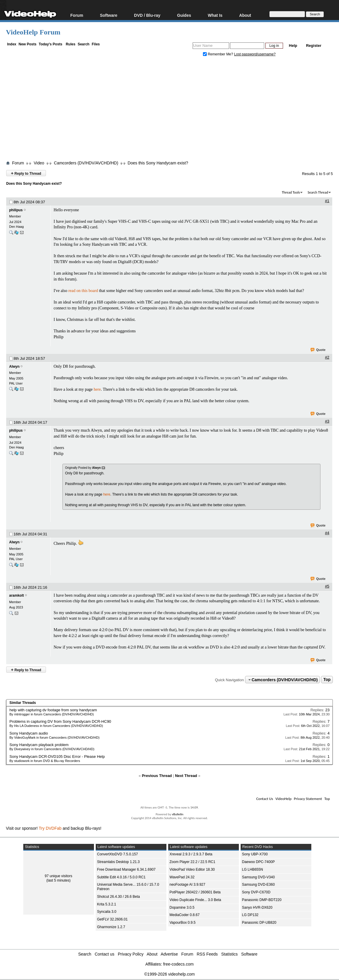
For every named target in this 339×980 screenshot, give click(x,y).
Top (327, 680)
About (245, 15)
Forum (77, 15)
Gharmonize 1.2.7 (111, 927)
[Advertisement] (172, 110)
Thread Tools (291, 192)
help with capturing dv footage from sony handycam (53, 710)
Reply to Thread (26, 173)
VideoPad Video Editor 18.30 (192, 870)
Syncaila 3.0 (107, 912)
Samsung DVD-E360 (258, 885)
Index (12, 44)
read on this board (83, 291)
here (97, 389)
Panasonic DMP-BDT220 (262, 900)
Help (293, 46)
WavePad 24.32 (182, 877)
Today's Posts (50, 44)
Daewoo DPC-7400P (258, 862)
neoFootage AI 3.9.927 (187, 885)
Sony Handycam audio (29, 733)
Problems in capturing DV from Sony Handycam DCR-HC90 (60, 721)
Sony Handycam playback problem (39, 745)
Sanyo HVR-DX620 (257, 908)
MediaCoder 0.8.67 (185, 915)
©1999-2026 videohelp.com (169, 974)
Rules (71, 44)
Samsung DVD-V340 (258, 877)
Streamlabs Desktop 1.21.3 (119, 862)
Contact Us (265, 799)
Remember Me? (219, 54)
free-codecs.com (178, 964)
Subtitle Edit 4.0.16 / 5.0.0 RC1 (121, 877)
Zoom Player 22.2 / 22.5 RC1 (192, 862)
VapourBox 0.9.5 (183, 923)
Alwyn (14, 367)
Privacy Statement (308, 799)
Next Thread (186, 776)
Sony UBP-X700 (255, 854)
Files (96, 44)
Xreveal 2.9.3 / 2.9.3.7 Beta (191, 854)
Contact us (104, 954)
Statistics (229, 954)
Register (314, 46)
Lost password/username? (255, 54)
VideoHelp (283, 799)
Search (84, 44)
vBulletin (177, 814)
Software (109, 15)
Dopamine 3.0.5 (182, 908)
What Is (215, 15)
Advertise (169, 954)
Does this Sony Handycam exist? (158, 163)
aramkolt (16, 595)
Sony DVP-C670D (256, 892)
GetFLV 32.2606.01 (113, 919)
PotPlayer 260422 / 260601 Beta (195, 892)
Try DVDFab (50, 828)
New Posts (28, 44)
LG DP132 (250, 915)
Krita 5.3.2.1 (107, 904)
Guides (184, 15)
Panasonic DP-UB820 (259, 923)
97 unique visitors (58, 876)
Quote (318, 350)
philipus (16, 210)
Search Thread (318, 192)
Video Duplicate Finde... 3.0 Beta (195, 900)
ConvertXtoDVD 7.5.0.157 (118, 854)
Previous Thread (157, 776)
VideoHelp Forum (33, 32)
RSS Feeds (207, 954)
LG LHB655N (253, 870)
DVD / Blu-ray (147, 15)
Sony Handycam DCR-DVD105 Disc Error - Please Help (57, 757)
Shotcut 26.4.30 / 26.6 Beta (119, 897)
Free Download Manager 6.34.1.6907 (126, 870)
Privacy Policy (131, 954)
